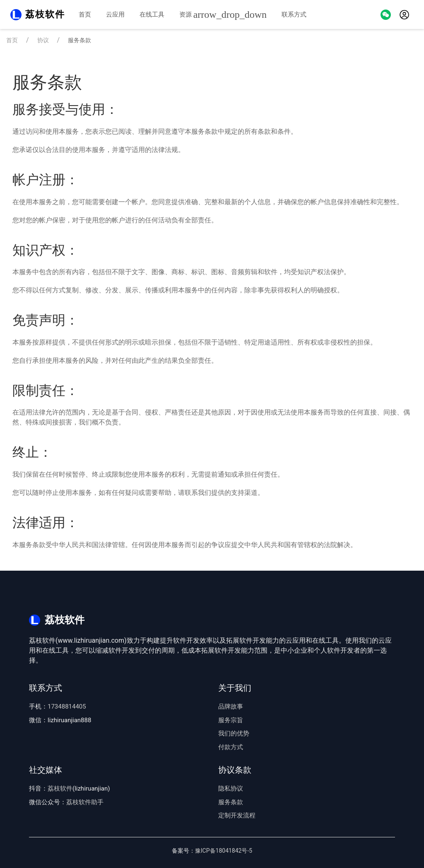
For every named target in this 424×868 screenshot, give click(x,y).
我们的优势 (234, 733)
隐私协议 (231, 788)
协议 (43, 40)
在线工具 (152, 14)
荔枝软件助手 (85, 802)
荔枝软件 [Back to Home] (45, 14)
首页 (85, 14)
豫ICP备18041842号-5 (224, 851)
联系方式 (294, 14)
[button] (386, 14)
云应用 (115, 14)
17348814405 (67, 706)
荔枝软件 (60, 788)
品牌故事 (231, 706)
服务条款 (231, 802)
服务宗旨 (231, 720)
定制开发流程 (237, 815)
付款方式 (231, 747)
